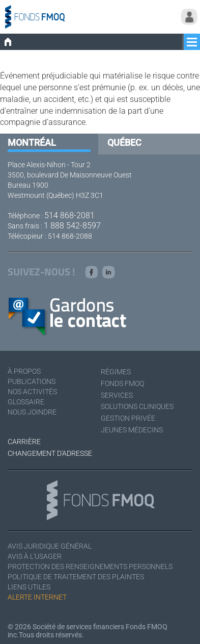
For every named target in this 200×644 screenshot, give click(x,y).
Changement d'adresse (50, 453)
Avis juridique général (50, 546)
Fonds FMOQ (122, 383)
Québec (124, 143)
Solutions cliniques (137, 406)
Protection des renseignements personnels (90, 566)
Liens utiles (29, 587)
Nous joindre (32, 412)
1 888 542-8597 (72, 226)
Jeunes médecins (132, 430)
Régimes (116, 372)
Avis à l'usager (35, 556)
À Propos (24, 371)
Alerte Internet (37, 597)
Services (117, 395)
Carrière (24, 442)
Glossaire (26, 402)
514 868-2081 (69, 215)
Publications (32, 381)
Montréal (32, 143)
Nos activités (32, 392)
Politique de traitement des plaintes (76, 577)
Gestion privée (128, 418)
